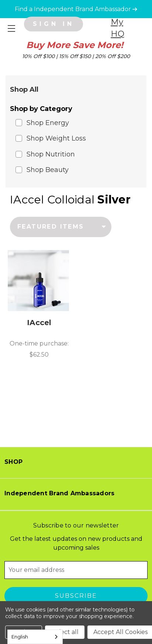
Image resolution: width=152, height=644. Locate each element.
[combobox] (35, 637)
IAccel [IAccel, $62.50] (39, 323)
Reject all (65, 632)
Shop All (24, 90)
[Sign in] (53, 24)
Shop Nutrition (51, 154)
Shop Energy (48, 123)
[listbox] (61, 227)
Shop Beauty (48, 170)
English (20, 637)
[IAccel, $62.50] (38, 281)
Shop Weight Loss (56, 138)
